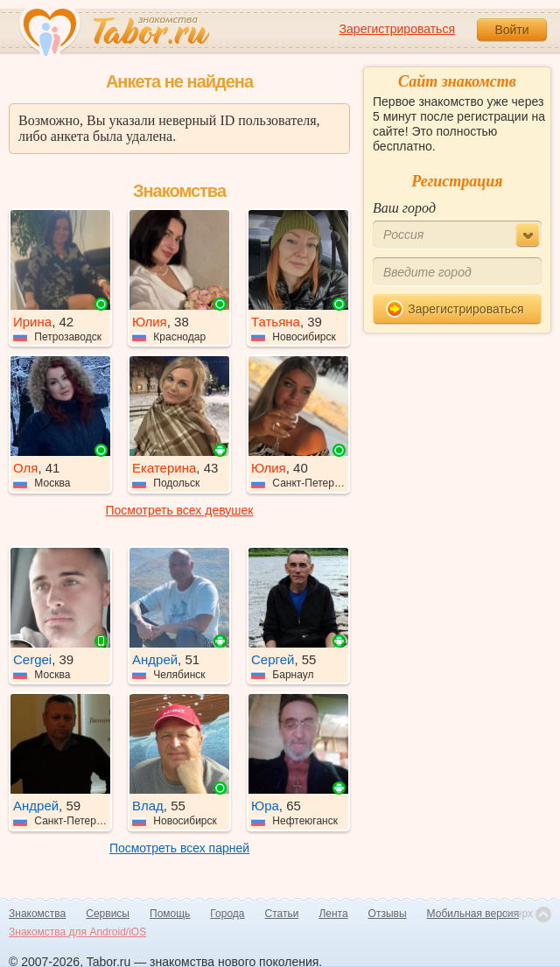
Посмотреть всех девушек (180, 510)
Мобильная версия (473, 914)
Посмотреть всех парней (179, 848)
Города (227, 914)
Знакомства (37, 914)
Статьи (282, 914)
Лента (333, 914)
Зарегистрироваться (397, 29)
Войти (511, 30)
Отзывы (388, 914)
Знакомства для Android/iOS (77, 932)
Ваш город (404, 208)
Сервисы (108, 914)
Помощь (170, 914)
